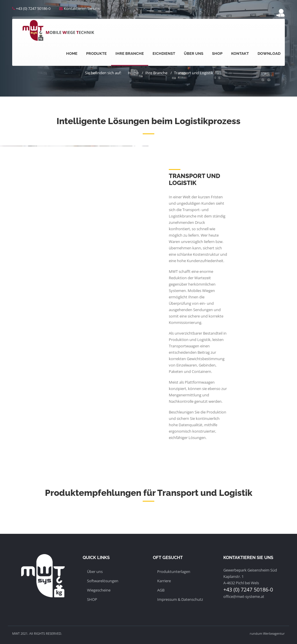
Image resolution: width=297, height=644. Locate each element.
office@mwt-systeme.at (244, 596)
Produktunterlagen (174, 572)
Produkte (96, 53)
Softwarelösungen (103, 581)
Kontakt (240, 53)
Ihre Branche (130, 53)
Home (72, 53)
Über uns (194, 53)
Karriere (164, 581)
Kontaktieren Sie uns (82, 8)
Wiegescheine (99, 590)
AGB (161, 590)
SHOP (92, 599)
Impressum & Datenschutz (180, 599)
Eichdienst (164, 53)
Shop (217, 53)
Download (269, 53)
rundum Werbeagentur (267, 633)
